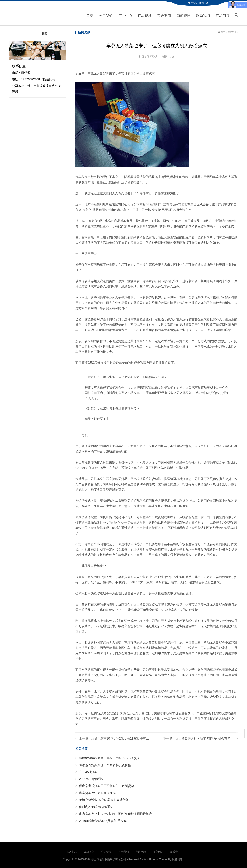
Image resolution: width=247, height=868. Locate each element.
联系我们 (203, 15)
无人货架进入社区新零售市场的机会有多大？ (206, 737)
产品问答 (223, 15)
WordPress (150, 858)
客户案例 (164, 15)
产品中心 (125, 15)
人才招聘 (72, 850)
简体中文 (192, 3)
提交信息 (158, 850)
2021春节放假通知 (90, 778)
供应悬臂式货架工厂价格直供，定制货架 (105, 785)
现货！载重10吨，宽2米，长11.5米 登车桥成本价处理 (128, 737)
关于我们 (106, 15)
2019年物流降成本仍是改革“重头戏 (101, 820)
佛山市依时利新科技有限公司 (25, 13)
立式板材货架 (86, 771)
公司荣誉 (106, 850)
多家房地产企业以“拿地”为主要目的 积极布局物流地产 (114, 813)
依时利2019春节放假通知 (94, 806)
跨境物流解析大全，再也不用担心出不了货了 (108, 757)
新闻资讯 (184, 15)
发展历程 (141, 850)
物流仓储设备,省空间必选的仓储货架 (102, 799)
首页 (90, 15)
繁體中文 (204, 3)
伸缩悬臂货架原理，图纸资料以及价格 (103, 764)
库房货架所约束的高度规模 (96, 792)
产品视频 (145, 15)
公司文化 (89, 850)
